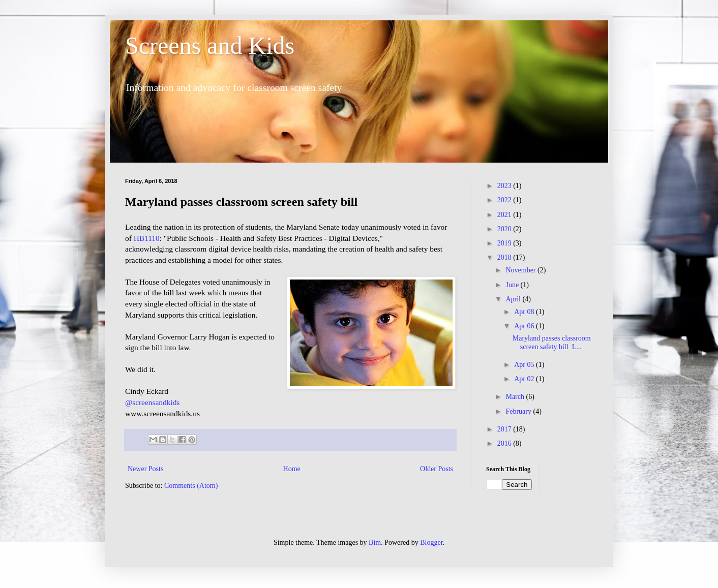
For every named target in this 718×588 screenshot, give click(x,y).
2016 (505, 443)
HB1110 (147, 238)
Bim (375, 543)
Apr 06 (525, 326)
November (521, 270)
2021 (505, 215)
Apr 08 (525, 312)
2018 (505, 257)
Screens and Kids (210, 45)
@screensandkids (152, 402)
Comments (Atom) (191, 486)
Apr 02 (525, 379)
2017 (505, 429)
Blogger (431, 543)
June (513, 285)
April (514, 299)
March (516, 397)
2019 (505, 243)
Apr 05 (525, 365)
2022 (505, 200)
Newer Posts (145, 469)
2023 (505, 186)
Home (292, 469)
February (519, 411)
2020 (505, 229)
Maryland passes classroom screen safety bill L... (552, 343)
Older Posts (437, 469)
